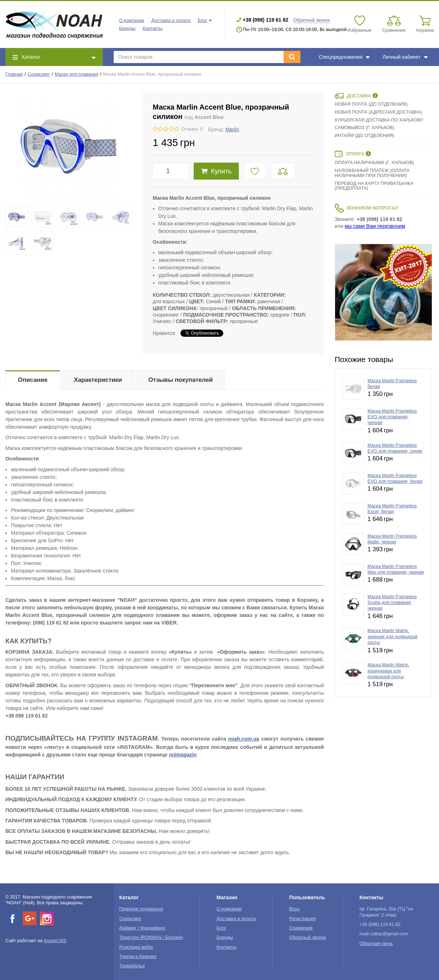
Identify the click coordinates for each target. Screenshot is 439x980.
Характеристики (98, 380)
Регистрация (303, 919)
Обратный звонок (312, 20)
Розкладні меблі (136, 947)
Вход (295, 909)
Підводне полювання (141, 909)
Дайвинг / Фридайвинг (142, 928)
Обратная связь (376, 944)
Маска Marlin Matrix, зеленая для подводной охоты (392, 637)
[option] (383, 292)
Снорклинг (39, 74)
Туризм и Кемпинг (138, 957)
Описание (33, 380)
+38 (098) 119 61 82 (266, 20)
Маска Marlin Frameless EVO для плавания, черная (392, 417)
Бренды (127, 28)
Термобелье (132, 966)
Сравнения (301, 928)
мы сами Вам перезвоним (375, 226)
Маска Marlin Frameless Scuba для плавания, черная (392, 603)
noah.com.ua (243, 739)
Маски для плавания (77, 74)
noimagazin (183, 755)
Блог (203, 21)
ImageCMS (55, 941)
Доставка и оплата (171, 21)
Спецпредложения (344, 57)
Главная (14, 74)
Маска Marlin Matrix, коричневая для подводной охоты (388, 671)
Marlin (232, 129)
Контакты (153, 28)
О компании (131, 21)
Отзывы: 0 (192, 129)
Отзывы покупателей (180, 380)
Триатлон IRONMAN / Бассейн (151, 937)
